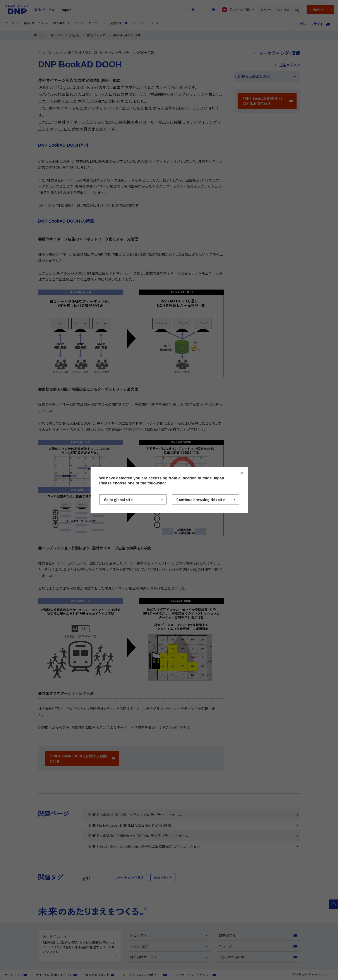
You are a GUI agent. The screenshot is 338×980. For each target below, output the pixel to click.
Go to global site (118, 499)
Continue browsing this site (201, 499)
